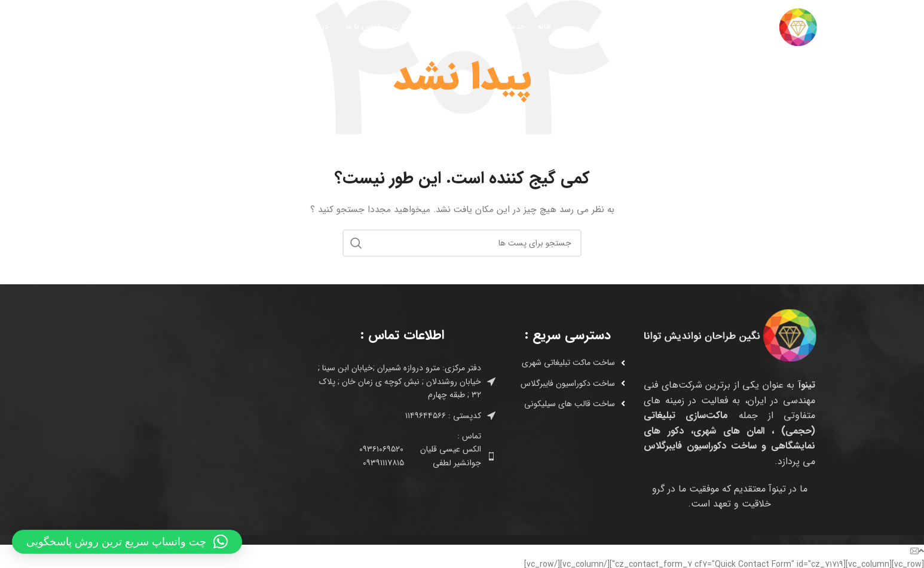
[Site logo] (755, 26)
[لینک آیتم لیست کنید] (563, 363)
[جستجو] (112, 27)
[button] (127, 542)
